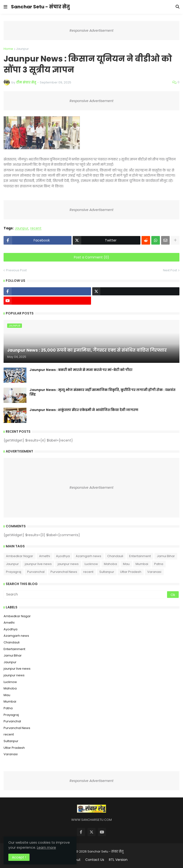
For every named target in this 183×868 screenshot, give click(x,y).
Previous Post (16, 270)
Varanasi (154, 572)
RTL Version (118, 860)
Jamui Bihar (166, 556)
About (76, 860)
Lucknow (91, 564)
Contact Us (95, 860)
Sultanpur (107, 572)
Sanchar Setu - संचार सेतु (40, 7)
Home (8, 49)
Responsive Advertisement (91, 31)
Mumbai (142, 564)
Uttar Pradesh (131, 572)
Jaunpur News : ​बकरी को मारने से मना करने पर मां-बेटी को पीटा (81, 370)
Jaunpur (22, 49)
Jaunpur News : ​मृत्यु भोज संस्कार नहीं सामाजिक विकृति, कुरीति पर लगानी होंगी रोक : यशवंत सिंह (102, 392)
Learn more (46, 847)
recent (36, 228)
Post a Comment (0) (91, 257)
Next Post (170, 270)
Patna (159, 564)
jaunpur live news (38, 564)
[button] (5, 7)
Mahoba (110, 564)
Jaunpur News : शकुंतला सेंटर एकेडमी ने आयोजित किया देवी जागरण (84, 410)
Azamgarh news (89, 556)
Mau (126, 564)
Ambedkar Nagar (20, 556)
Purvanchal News (64, 572)
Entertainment (140, 556)
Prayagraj (14, 572)
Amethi (45, 556)
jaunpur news (68, 564)
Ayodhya (63, 556)
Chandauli (115, 556)
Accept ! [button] (19, 857)
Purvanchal (36, 572)
